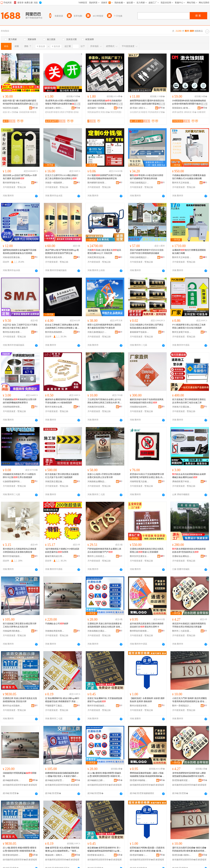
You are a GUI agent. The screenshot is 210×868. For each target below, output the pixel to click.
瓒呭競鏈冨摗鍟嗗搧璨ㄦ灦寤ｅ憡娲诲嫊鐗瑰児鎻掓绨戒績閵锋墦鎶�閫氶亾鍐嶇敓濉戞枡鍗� (147, 775)
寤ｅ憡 (35, 104)
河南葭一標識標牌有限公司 (55, 183)
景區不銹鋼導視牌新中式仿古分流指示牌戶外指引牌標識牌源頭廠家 (147, 252)
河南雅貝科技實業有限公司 (97, 407)
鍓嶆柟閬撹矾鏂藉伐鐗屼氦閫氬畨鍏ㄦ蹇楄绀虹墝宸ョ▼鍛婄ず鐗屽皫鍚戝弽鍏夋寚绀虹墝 (62, 775)
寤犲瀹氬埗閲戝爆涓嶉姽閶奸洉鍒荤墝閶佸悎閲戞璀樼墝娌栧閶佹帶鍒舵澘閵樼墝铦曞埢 (105, 102)
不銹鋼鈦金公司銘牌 (57, 624)
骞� (35, 108)
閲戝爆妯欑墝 (94, 112)
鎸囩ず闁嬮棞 (66, 112)
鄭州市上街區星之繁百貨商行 (97, 556)
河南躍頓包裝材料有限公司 (139, 407)
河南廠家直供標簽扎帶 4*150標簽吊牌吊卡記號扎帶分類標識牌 (19, 476)
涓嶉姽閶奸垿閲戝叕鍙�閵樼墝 (20, 775)
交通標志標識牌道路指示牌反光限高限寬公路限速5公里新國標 (147, 550)
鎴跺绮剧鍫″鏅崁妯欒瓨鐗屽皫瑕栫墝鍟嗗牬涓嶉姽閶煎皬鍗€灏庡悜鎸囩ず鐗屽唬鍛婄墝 (20, 102)
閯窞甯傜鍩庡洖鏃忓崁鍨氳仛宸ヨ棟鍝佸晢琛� (97, 855)
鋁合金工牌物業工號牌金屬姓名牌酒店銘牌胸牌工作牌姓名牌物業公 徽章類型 (62, 326)
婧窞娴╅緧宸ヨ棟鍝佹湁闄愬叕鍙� (139, 108)
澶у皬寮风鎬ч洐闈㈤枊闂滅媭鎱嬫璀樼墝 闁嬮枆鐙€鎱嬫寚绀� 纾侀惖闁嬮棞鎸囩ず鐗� (62, 102)
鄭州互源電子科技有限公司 (182, 332)
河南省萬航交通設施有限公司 (97, 631)
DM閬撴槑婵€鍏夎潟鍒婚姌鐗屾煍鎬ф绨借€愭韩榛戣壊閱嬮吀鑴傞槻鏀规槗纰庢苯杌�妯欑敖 (190, 102)
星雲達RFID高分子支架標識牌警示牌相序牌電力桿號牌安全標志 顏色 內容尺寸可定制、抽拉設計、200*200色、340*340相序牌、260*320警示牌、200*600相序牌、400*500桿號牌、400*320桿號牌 (147, 476)
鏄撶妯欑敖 (178, 112)
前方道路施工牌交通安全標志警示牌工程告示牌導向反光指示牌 (20, 625)
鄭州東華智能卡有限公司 (12, 183)
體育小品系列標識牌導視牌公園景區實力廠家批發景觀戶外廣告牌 (104, 326)
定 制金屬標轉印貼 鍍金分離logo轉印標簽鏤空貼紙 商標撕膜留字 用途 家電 (62, 700)
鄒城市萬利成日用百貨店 (55, 556)
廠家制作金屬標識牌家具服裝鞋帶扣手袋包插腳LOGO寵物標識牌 (62, 401)
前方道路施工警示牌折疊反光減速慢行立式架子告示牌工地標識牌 (62, 476)
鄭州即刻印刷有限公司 (139, 631)
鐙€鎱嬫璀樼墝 (52, 112)
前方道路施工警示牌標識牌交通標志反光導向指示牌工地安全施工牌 (189, 401)
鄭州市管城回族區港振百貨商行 (12, 556)
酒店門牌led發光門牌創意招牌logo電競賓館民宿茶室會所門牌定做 (62, 252)
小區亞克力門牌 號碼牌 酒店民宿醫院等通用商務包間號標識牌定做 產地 (190, 700)
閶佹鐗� (105, 112)
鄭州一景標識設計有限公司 (182, 706)
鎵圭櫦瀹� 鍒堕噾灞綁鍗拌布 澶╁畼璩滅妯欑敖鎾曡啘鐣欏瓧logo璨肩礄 (104, 849)
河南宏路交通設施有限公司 (55, 482)
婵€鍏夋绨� (190, 112)
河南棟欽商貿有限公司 (55, 631)
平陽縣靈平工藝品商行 (55, 706)
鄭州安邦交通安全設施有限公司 (139, 556)
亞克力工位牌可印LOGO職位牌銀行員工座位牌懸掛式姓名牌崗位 (62, 177)
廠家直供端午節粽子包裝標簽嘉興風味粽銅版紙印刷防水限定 (147, 401)
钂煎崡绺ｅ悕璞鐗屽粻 (55, 108)
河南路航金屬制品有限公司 (97, 482)
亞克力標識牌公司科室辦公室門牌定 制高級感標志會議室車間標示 (147, 326)
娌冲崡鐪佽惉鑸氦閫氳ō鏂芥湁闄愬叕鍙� (97, 780)
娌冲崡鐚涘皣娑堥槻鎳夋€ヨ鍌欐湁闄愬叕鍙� (55, 780)
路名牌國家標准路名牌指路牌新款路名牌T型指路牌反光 (189, 550)
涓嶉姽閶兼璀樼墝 (28, 112)
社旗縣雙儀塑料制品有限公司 (12, 482)
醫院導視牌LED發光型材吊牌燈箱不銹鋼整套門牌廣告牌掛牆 (147, 177)
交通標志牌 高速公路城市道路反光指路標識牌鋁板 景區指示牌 (20, 700)
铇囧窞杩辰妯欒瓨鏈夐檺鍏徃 (12, 108)
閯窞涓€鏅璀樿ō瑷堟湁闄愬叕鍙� (182, 855)
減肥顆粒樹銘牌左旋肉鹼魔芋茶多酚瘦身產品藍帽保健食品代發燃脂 (20, 252)
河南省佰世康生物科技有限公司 (12, 257)
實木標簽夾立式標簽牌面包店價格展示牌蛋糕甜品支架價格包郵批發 (20, 550)
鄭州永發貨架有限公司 (139, 706)
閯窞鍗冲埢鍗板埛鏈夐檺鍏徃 (139, 780)
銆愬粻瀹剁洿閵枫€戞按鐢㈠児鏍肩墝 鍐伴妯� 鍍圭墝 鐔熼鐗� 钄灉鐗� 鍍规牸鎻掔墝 (147, 849)
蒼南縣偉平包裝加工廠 (139, 332)
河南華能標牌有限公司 (12, 407)
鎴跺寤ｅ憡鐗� (10, 112)
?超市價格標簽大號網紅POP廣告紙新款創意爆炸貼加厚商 (62, 550)
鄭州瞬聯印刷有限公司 (97, 183)
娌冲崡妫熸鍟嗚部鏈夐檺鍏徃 (12, 780)
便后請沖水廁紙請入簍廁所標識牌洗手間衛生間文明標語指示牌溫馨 (189, 625)
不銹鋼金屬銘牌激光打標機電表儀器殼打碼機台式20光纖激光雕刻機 (189, 177)
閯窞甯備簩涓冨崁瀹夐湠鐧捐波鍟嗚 (182, 780)
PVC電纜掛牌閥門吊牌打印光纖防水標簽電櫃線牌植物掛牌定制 (104, 177)
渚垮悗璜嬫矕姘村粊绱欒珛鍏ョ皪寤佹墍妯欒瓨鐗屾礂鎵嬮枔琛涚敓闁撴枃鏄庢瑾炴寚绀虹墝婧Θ (189, 775)
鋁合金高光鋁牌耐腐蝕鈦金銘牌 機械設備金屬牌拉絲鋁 (189, 476)
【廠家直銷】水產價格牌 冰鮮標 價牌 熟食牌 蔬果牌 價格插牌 (147, 700)
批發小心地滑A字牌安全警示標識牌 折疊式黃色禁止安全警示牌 (104, 476)
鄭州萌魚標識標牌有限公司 (55, 332)
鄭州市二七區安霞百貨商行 (182, 631)
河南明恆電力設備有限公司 (139, 482)
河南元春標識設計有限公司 (139, 183)
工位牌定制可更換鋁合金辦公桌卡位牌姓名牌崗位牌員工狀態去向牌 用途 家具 (105, 401)
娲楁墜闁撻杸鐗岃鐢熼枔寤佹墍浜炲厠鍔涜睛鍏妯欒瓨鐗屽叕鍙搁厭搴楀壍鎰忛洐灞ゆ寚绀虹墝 (147, 102)
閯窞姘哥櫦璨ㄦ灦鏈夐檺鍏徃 (139, 855)
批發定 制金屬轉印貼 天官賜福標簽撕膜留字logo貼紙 (105, 700)
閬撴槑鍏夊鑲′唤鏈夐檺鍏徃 (182, 108)
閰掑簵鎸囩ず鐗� (156, 112)
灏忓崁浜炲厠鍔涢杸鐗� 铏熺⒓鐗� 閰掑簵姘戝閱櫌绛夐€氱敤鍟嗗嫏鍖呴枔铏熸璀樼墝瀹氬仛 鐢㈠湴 (189, 849)
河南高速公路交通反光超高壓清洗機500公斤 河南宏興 (104, 252)
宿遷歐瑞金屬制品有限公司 (182, 556)
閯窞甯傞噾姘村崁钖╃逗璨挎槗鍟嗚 (12, 855)
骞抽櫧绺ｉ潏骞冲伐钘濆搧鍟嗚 (55, 855)
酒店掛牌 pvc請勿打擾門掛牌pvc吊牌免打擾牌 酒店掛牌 (20, 177)
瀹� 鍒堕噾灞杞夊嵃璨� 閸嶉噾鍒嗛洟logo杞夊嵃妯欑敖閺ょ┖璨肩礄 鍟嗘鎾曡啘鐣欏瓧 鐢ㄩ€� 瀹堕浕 (62, 849)
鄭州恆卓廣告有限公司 (55, 257)
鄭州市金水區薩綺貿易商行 (12, 706)
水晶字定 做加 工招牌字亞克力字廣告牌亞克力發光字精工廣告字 (20, 326)
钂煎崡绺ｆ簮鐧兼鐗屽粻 (97, 108)
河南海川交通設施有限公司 (182, 407)
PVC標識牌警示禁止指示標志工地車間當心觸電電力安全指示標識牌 (189, 326)
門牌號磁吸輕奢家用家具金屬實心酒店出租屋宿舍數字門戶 (104, 550)
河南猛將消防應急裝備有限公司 (12, 631)
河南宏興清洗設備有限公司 (97, 257)
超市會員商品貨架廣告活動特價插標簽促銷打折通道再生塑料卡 (147, 625)
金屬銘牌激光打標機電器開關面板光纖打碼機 (189, 252)
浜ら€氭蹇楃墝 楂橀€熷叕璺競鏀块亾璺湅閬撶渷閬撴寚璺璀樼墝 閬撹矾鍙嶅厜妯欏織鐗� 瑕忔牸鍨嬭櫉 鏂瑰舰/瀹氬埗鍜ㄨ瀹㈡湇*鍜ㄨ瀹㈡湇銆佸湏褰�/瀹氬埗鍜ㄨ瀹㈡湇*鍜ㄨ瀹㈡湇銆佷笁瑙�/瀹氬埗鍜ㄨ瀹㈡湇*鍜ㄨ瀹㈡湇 (105, 775)
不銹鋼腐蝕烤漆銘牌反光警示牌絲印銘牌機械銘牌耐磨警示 (20, 401)
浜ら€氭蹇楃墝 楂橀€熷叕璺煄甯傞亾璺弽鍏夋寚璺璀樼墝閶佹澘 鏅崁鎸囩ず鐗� (20, 849)
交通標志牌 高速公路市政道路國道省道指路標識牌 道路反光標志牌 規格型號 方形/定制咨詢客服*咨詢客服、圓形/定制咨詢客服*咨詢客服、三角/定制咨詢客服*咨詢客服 (105, 625)
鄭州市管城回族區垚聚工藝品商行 (97, 706)
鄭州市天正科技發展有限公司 (182, 183)
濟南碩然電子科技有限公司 (182, 482)
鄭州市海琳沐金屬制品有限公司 (55, 407)
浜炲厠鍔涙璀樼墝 (139, 112)
